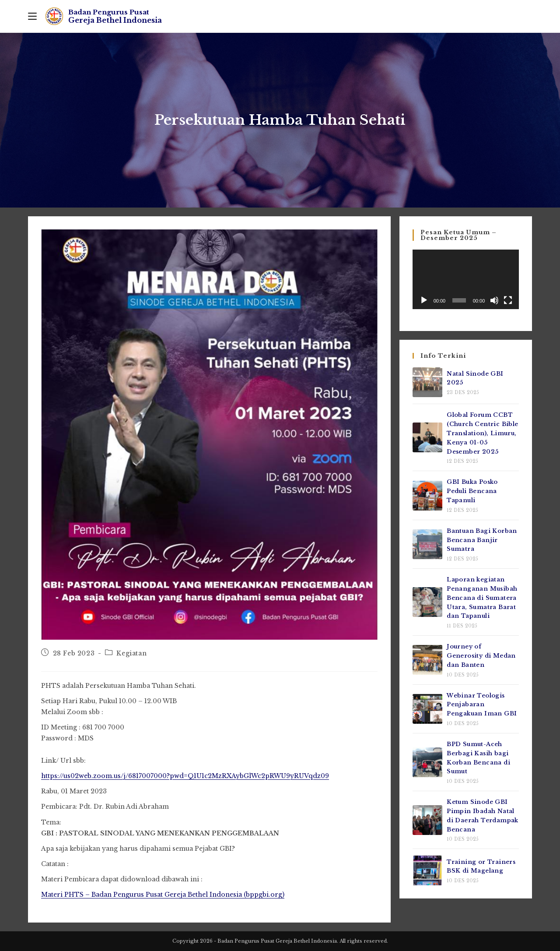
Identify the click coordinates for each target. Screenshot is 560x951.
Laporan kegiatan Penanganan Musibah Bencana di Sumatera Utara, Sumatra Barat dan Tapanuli (482, 598)
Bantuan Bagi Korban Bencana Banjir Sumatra (482, 540)
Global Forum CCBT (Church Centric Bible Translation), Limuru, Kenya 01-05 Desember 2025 (482, 433)
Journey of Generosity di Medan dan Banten (481, 656)
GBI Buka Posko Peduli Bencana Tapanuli (472, 491)
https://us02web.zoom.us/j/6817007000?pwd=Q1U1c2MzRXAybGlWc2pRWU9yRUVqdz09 (185, 776)
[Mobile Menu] (32, 16)
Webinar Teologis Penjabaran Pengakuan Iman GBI (482, 705)
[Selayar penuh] (508, 300)
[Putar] (424, 300)
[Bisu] (494, 300)
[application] (466, 279)
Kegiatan (131, 653)
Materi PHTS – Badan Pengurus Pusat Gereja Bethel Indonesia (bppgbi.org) (163, 895)
